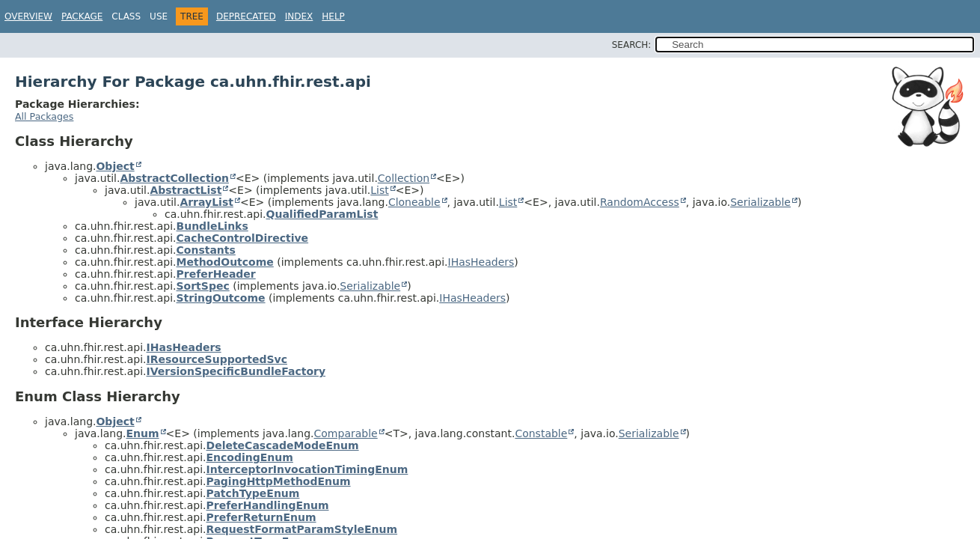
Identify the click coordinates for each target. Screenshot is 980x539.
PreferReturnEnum (261, 517)
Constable (541, 433)
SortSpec (203, 286)
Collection (404, 178)
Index (299, 16)
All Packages (44, 116)
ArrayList (206, 202)
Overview (28, 16)
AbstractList (186, 190)
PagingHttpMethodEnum (279, 481)
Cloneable (414, 202)
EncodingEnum (250, 457)
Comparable (346, 433)
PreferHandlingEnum (268, 505)
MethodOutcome (225, 262)
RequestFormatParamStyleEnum (302, 529)
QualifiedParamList (322, 214)
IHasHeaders (481, 262)
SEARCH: (632, 45)
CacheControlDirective (243, 238)
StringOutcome (221, 298)
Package (82, 16)
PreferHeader (216, 274)
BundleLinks (212, 226)
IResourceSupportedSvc (217, 359)
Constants (206, 250)
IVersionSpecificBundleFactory (236, 371)
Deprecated (246, 16)
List (379, 190)
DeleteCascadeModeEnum (283, 445)
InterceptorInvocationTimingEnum (307, 469)
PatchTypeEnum (253, 493)
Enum (142, 433)
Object (115, 166)
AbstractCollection (174, 178)
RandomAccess (640, 202)
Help (333, 16)
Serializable (760, 202)
